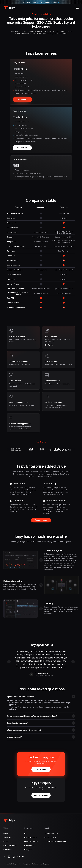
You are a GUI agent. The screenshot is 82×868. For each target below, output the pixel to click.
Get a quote (22, 100)
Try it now (50, 345)
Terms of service (51, 833)
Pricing (6, 841)
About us (7, 837)
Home (6, 833)
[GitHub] (14, 857)
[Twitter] (4, 857)
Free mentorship (31, 841)
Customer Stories (10, 845)
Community (29, 845)
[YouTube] (19, 857)
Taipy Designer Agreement (55, 841)
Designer (28, 850)
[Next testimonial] (73, 662)
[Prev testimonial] (9, 662)
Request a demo (41, 520)
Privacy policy (50, 837)
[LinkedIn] (9, 857)
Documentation (30, 837)
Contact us (8, 850)
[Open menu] (77, 8)
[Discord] (23, 857)
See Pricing (41, 769)
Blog (26, 833)
